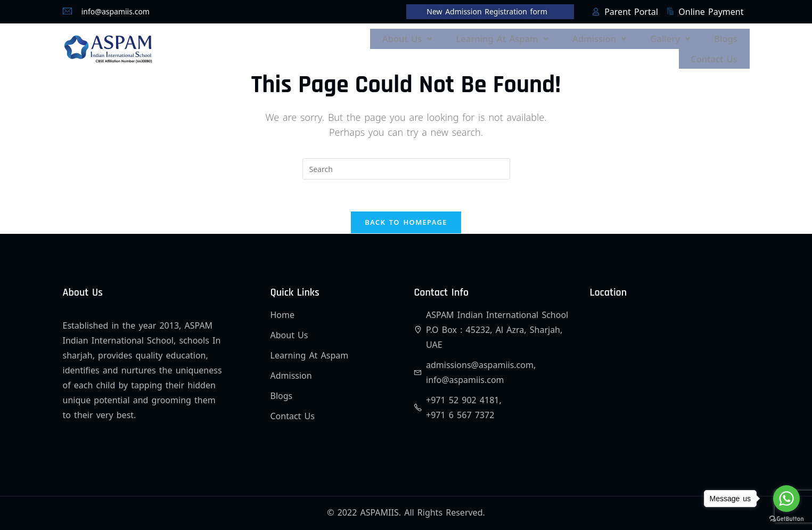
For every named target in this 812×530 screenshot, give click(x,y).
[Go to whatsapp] (786, 499)
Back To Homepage (406, 213)
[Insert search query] (406, 159)
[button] (426, 37)
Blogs (727, 37)
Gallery (675, 37)
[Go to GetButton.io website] (786, 519)
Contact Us (716, 51)
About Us (426, 37)
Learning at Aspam (516, 37)
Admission (609, 37)
